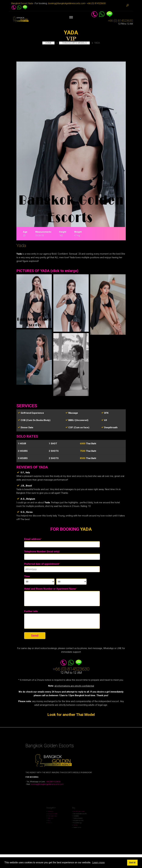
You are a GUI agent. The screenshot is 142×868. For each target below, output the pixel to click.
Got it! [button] (132, 863)
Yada (21, 245)
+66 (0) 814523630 (96, 3)
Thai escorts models (74, 43)
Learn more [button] (98, 862)
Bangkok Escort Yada (22, 3)
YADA (71, 33)
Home (48, 43)
